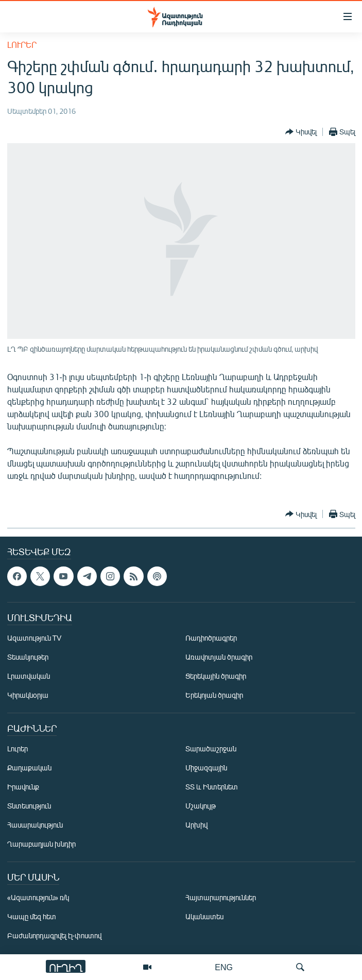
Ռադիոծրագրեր (211, 638)
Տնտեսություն (29, 806)
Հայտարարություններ (221, 897)
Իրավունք (23, 787)
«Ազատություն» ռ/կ (38, 897)
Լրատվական (29, 676)
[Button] (301, 132)
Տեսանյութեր (28, 657)
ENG (224, 967)
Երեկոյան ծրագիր (214, 695)
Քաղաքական (29, 768)
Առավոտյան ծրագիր (219, 657)
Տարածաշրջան (211, 749)
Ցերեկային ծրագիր (216, 676)
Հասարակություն (35, 825)
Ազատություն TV (35, 638)
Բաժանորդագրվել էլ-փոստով (55, 935)
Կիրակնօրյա (28, 695)
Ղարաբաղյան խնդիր (41, 844)
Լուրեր (22, 45)
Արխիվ (196, 825)
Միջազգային (206, 768)
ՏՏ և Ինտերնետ (212, 787)
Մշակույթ (201, 806)
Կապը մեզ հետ (32, 916)
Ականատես (204, 916)
